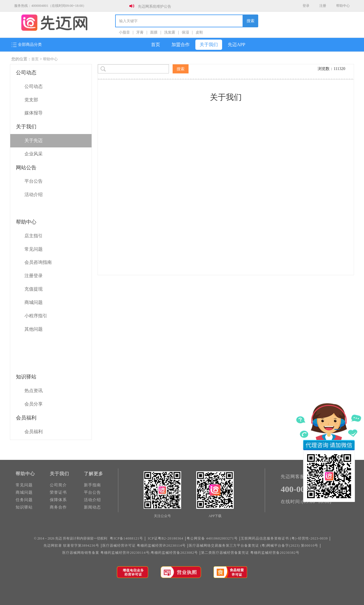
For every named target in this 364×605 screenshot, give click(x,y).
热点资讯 (34, 391)
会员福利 (34, 432)
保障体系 (58, 500)
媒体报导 (34, 113)
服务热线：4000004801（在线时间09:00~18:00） (50, 6)
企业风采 (34, 154)
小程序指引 (36, 316)
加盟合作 (181, 45)
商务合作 (58, 507)
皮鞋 (199, 32)
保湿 (185, 32)
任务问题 (24, 500)
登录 (306, 6)
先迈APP (236, 45)
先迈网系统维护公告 (155, 6)
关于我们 (209, 45)
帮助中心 (343, 6)
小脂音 (124, 32)
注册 (323, 6)
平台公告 (34, 181)
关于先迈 (34, 140)
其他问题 (34, 329)
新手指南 (92, 485)
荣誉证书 (58, 492)
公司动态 (34, 86)
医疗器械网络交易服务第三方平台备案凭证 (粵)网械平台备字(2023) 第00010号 (254, 546)
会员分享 (34, 404)
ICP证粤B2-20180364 (166, 538)
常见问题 (34, 249)
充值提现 (34, 289)
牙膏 (140, 32)
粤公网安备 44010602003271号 (212, 538)
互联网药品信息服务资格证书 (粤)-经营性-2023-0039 (284, 538)
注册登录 (34, 276)
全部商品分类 (27, 45)
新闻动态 (92, 507)
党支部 (31, 100)
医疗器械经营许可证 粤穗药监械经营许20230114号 (144, 546)
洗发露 (170, 32)
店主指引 (34, 236)
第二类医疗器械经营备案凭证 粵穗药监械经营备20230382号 (250, 553)
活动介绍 (34, 195)
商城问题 (34, 302)
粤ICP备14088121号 (126, 538)
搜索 (251, 21)
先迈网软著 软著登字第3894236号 (71, 546)
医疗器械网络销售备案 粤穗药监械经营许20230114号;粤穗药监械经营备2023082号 (130, 553)
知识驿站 (24, 507)
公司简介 (58, 485)
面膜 (154, 32)
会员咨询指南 (38, 262)
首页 (156, 45)
